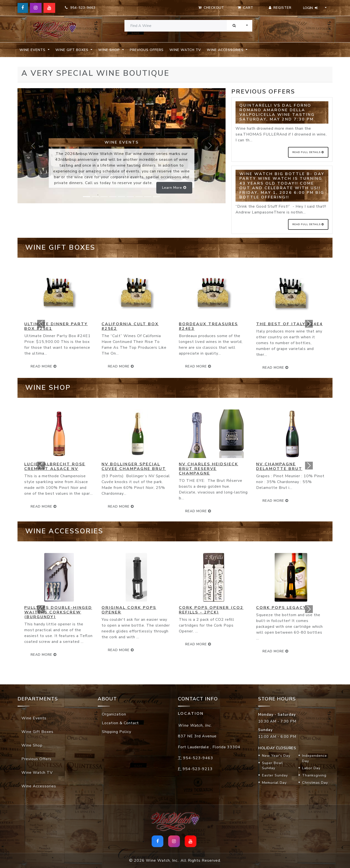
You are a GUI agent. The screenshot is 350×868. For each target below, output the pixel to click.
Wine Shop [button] (110, 50)
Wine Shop (32, 745)
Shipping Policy (117, 732)
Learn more (174, 188)
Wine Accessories (39, 786)
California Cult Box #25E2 (130, 326)
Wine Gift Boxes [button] (73, 50)
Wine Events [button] (33, 50)
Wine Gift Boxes (37, 732)
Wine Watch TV (185, 50)
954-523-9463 (80, 8)
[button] (41, 324)
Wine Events (34, 718)
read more (121, 366)
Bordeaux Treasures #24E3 (208, 326)
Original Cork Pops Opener (129, 610)
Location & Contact (120, 723)
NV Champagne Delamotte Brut (279, 466)
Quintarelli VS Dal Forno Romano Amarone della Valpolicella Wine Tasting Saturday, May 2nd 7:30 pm (277, 112)
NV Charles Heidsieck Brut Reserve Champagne (209, 469)
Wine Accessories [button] (226, 50)
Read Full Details (308, 152)
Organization (114, 714)
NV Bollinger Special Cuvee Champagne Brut (134, 466)
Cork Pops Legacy (281, 608)
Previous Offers (147, 50)
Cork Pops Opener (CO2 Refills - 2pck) (211, 610)
